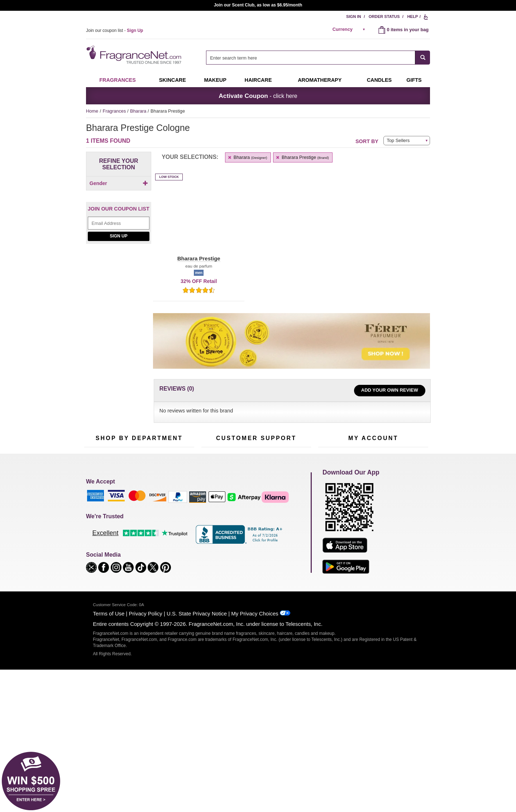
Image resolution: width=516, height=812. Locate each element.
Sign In (354, 16)
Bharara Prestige (302, 157)
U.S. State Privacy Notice (197, 759)
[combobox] (318, 58)
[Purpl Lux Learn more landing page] (373, 544)
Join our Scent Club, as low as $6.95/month (258, 5)
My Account (330, 511)
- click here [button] (258, 96)
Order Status (384, 16)
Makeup (215, 80)
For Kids (169, 511)
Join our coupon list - (114, 30)
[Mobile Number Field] (296, 463)
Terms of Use (109, 759)
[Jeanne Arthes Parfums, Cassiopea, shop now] (119, 332)
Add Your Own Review (390, 390)
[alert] (350, 29)
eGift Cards (213, 545)
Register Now (332, 522)
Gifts (414, 80)
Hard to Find (173, 567)
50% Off (132, 511)
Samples (133, 522)
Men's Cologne (99, 540)
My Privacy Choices (255, 759)
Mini (165, 556)
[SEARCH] (423, 58)
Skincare (173, 80)
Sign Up (118, 248)
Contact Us (213, 522)
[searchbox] (311, 58)
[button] (199, 222)
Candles (169, 534)
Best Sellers (136, 556)
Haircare (258, 80)
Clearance (134, 567)
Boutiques (94, 562)
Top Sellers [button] (398, 140)
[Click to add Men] (119, 196)
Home (92, 111)
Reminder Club (373, 522)
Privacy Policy (146, 759)
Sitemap (286, 529)
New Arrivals (174, 545)
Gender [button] (119, 183)
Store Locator (255, 569)
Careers (286, 558)
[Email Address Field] (119, 235)
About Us (211, 534)
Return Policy (254, 511)
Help (412, 16)
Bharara (139, 111)
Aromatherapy (138, 545)
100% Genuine (256, 558)
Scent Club (135, 578)
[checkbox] (119, 196)
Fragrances (118, 80)
